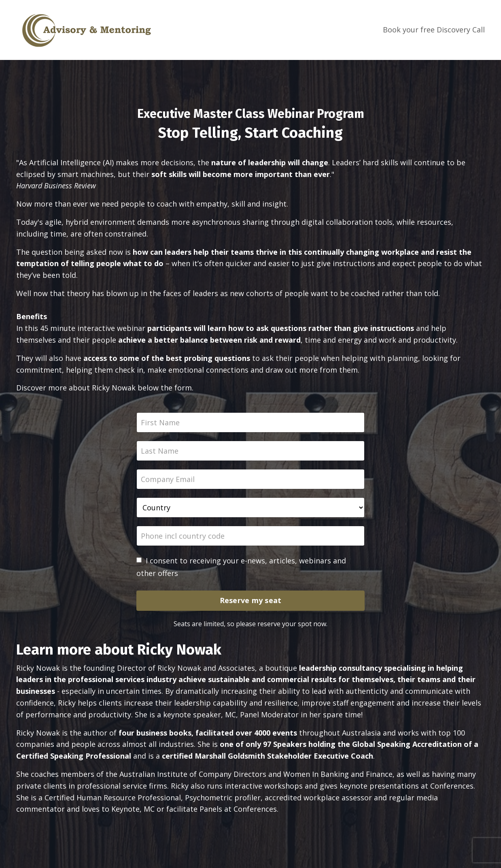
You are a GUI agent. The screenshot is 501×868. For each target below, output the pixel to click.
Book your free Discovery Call (434, 30)
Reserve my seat (251, 600)
